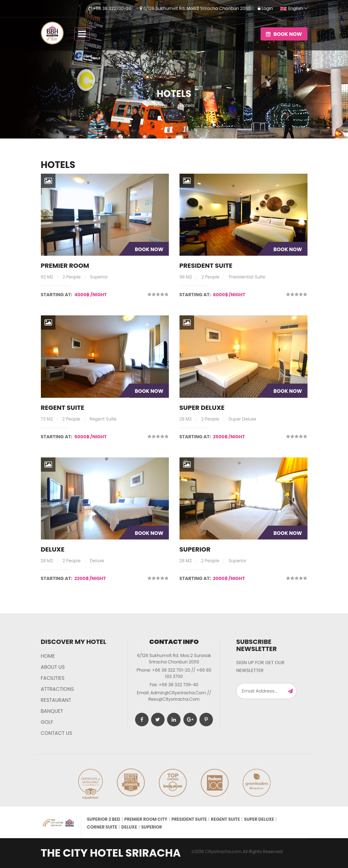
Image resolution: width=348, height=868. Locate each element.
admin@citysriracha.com (178, 693)
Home (161, 105)
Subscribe (290, 691)
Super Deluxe (202, 408)
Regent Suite (63, 408)
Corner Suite (102, 827)
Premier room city (146, 819)
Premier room (65, 265)
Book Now (149, 249)
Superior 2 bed (103, 819)
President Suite (206, 265)
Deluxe (53, 549)
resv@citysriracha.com (174, 699)
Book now (284, 34)
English (292, 8)
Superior (195, 549)
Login (265, 8)
